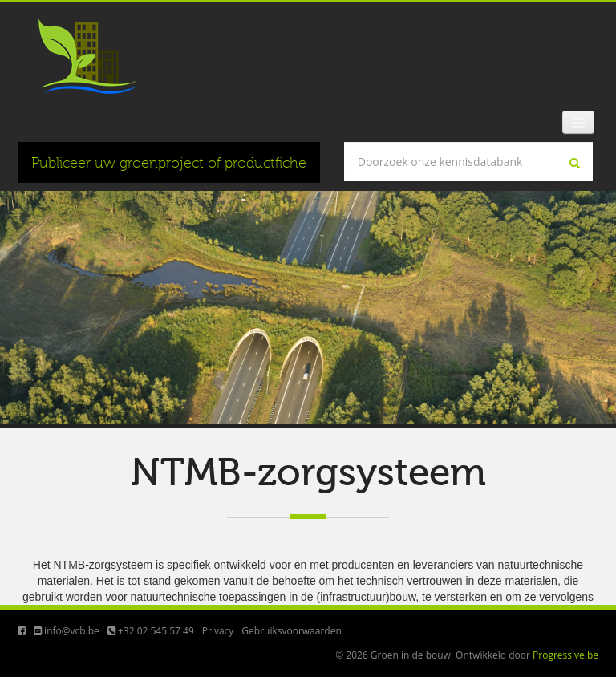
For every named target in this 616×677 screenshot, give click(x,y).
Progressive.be (565, 655)
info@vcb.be (67, 631)
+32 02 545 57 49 (151, 631)
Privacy (218, 631)
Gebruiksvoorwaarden (291, 631)
